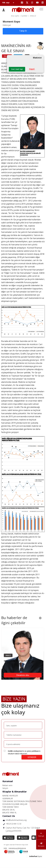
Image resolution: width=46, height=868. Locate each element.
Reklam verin (7, 785)
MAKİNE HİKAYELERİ (10, 796)
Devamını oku (23, 675)
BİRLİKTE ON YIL (9, 810)
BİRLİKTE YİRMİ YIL (10, 813)
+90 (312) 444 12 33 (13, 824)
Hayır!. (32, 69)
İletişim (5, 788)
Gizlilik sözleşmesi (15, 751)
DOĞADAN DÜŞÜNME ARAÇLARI (15, 804)
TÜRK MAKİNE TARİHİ (11, 807)
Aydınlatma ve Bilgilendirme (17, 848)
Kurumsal (8, 781)
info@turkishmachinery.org (16, 820)
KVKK (5, 848)
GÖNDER (32, 757)
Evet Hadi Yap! (17, 69)
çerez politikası (33, 751)
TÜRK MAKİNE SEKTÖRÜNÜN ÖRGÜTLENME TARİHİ (22, 801)
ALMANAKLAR (8, 798)
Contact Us (9, 816)
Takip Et (23, 31)
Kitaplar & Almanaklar (15, 792)
